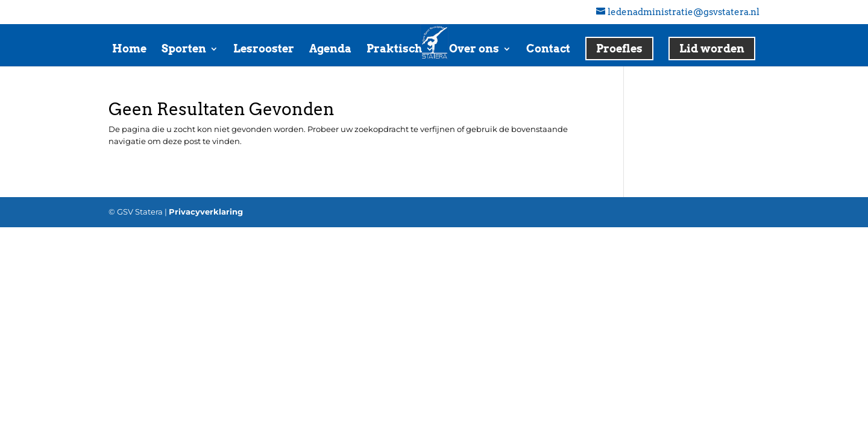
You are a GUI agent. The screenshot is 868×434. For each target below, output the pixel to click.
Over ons (474, 50)
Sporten (184, 50)
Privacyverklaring (206, 212)
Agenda (330, 50)
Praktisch (394, 50)
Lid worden (712, 49)
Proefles (619, 49)
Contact (548, 50)
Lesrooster (264, 50)
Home (129, 50)
